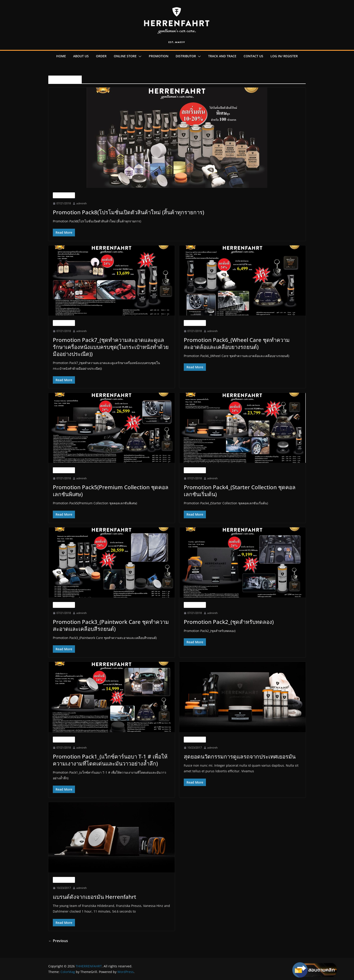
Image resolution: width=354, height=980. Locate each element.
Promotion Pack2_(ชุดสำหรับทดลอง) (229, 622)
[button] (139, 56)
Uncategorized (64, 195)
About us (81, 56)
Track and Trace (222, 56)
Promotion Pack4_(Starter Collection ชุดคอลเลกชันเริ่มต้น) (240, 491)
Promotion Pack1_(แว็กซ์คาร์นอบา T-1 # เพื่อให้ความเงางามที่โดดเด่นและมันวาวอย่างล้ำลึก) (110, 760)
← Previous (58, 941)
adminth (82, 203)
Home (61, 56)
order (101, 56)
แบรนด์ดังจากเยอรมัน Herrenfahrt (94, 897)
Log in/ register (284, 56)
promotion (159, 56)
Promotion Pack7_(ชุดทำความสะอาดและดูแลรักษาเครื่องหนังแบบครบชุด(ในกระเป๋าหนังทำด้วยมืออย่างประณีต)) (111, 347)
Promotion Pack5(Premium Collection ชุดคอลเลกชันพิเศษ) (111, 491)
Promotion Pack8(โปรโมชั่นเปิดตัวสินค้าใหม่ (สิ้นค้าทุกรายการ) (128, 212)
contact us (253, 56)
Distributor (186, 56)
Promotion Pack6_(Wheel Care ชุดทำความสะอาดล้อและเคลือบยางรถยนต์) (237, 343)
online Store (125, 56)
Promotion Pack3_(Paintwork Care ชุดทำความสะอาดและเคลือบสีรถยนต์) (111, 625)
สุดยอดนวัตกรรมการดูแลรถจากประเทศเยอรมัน (240, 756)
